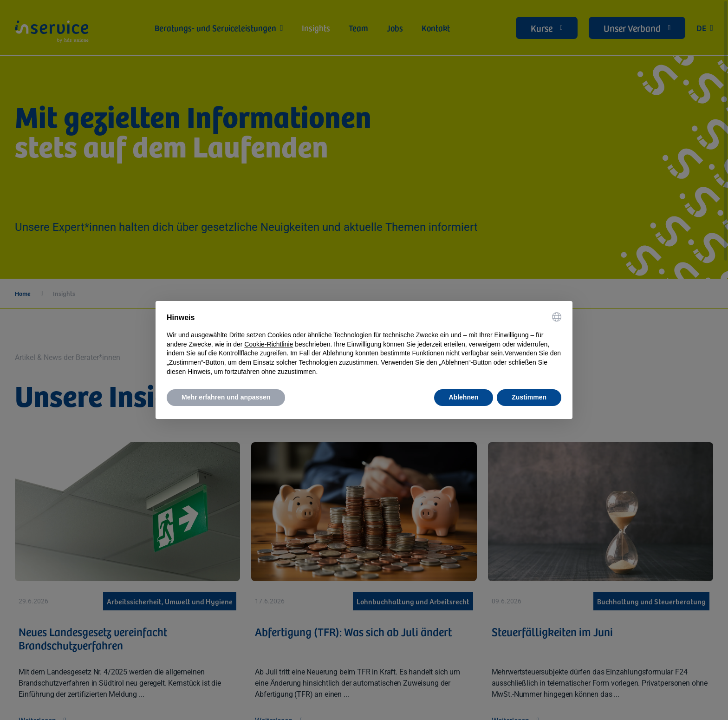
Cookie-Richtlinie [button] (269, 344)
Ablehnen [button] (464, 397)
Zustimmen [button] (529, 397)
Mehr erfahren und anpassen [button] (226, 397)
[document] (364, 344)
